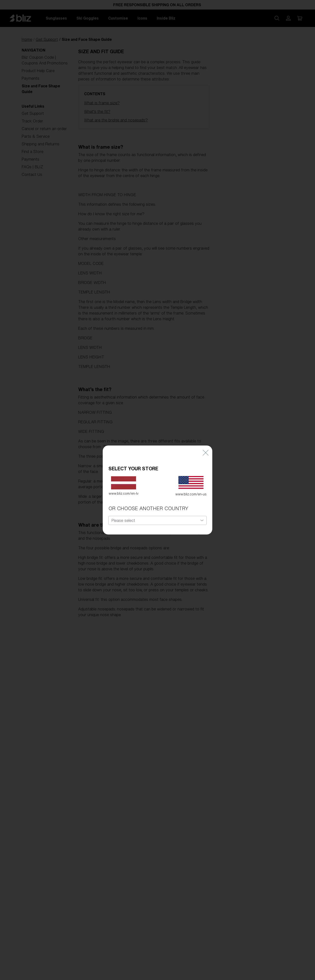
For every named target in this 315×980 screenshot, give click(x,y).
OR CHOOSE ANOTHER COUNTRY (148, 499)
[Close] (206, 443)
